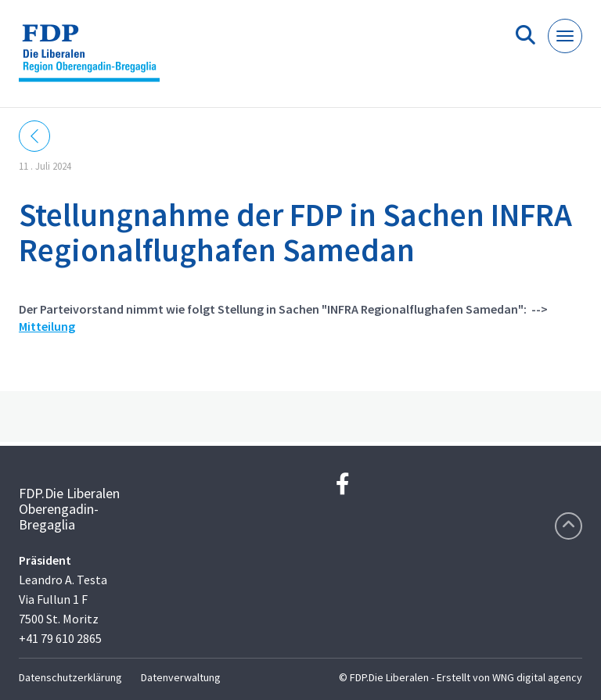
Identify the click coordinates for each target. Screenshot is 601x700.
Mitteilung (47, 326)
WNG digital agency (537, 677)
